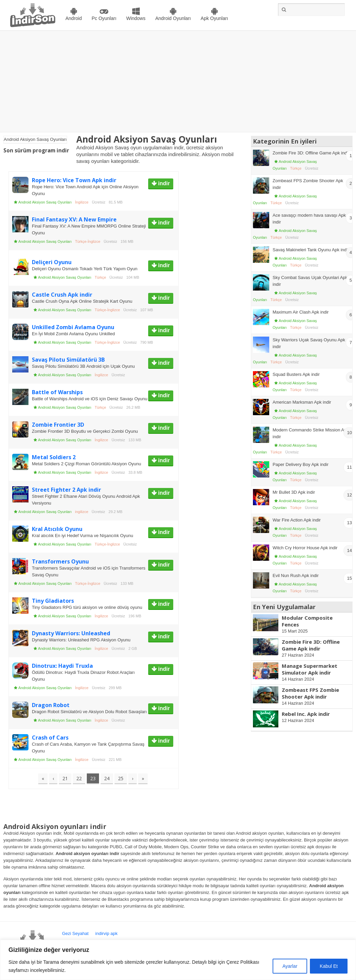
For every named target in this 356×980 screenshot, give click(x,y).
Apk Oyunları (214, 18)
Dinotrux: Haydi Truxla (62, 666)
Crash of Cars (50, 738)
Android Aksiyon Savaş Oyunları (45, 202)
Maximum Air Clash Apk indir (301, 312)
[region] (178, 960)
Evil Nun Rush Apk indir (296, 576)
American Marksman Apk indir (302, 402)
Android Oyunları (173, 18)
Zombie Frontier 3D (58, 425)
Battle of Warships (57, 392)
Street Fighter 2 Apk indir (66, 490)
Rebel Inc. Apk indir (306, 714)
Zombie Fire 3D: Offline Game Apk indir (311, 153)
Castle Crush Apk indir (62, 295)
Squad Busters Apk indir (296, 374)
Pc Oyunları (104, 18)
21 (65, 778)
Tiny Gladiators (53, 601)
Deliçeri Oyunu (52, 262)
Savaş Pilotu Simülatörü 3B (68, 360)
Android (74, 18)
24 (107, 778)
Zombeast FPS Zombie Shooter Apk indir (310, 693)
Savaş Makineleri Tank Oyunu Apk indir (311, 250)
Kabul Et (329, 966)
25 (121, 778)
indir (163, 183)
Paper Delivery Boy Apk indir (301, 464)
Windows (136, 18)
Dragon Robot (51, 705)
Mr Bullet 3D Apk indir (294, 492)
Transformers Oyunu (60, 561)
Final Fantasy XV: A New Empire (74, 219)
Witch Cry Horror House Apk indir (305, 548)
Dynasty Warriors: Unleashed (71, 633)
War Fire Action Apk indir (297, 520)
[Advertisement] (178, 82)
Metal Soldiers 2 (54, 457)
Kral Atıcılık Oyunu (57, 529)
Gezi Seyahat (75, 933)
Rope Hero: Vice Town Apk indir (74, 180)
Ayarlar (290, 966)
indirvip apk (106, 933)
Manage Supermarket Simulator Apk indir (310, 669)
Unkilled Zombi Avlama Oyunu (73, 327)
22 (79, 778)
